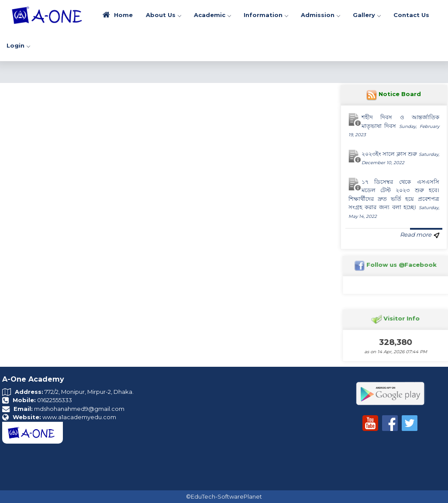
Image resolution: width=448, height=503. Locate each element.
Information (266, 15)
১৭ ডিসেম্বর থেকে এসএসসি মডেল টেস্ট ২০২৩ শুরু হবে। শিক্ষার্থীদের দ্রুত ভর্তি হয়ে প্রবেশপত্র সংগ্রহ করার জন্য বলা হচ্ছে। (394, 199)
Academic (212, 15)
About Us (163, 15)
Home (118, 15)
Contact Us (411, 15)
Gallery (367, 15)
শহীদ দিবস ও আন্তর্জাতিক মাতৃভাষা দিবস (394, 126)
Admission (320, 15)
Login (18, 45)
